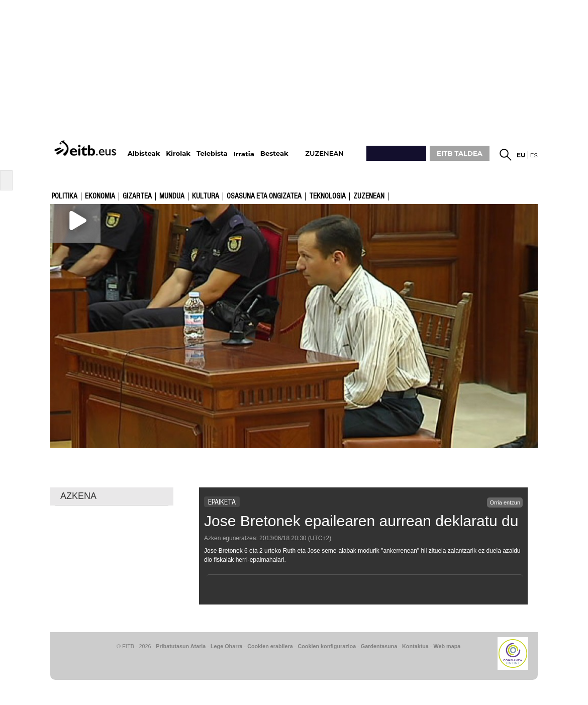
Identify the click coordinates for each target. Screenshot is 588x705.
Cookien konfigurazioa (327, 646)
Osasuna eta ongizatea (264, 196)
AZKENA (78, 496)
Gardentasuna (379, 646)
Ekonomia (100, 196)
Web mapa (447, 646)
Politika (65, 196)
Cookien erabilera (270, 646)
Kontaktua (415, 646)
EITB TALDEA (460, 153)
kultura (206, 196)
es (534, 155)
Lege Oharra (227, 646)
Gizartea (137, 196)
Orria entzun (505, 502)
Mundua (172, 196)
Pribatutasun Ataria (181, 646)
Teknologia (327, 196)
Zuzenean (369, 196)
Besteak (274, 154)
